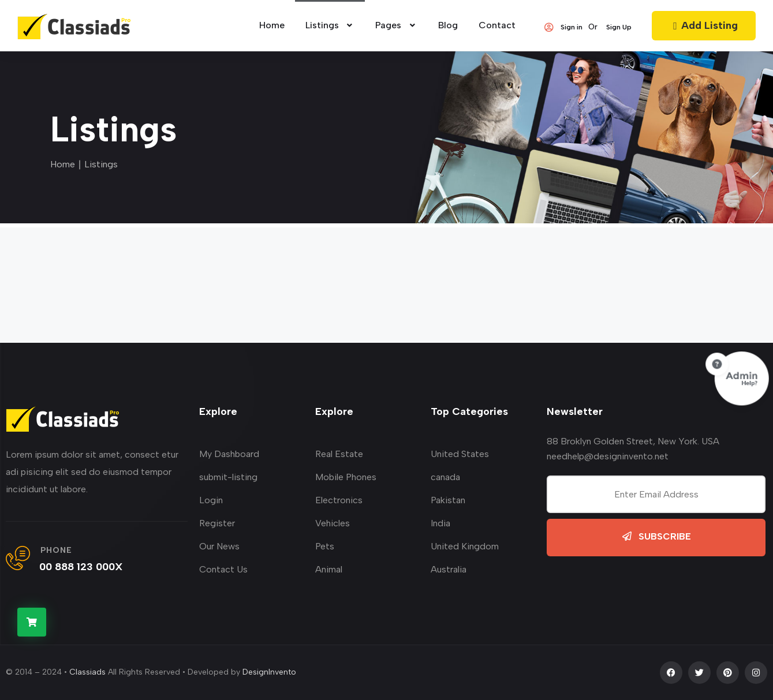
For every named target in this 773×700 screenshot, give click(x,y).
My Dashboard (229, 454)
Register (217, 523)
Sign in (563, 27)
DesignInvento (269, 672)
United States (460, 454)
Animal (329, 569)
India (440, 523)
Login (211, 500)
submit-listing (228, 477)
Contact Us (223, 569)
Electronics (339, 500)
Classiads (87, 672)
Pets (325, 546)
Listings (330, 25)
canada (445, 477)
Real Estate (339, 454)
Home (63, 164)
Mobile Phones (346, 477)
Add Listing (704, 25)
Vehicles (333, 523)
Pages (396, 25)
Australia (449, 569)
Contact (497, 25)
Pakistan (448, 500)
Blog (448, 25)
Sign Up (619, 27)
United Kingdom (465, 546)
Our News (219, 546)
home (272, 25)
